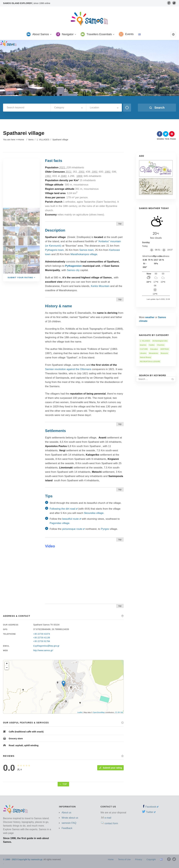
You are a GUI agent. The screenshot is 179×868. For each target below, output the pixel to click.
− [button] (7, 668)
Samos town (87, 250)
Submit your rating (110, 768)
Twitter (151, 812)
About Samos (39, 34)
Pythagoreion (73, 266)
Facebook (152, 807)
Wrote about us (70, 818)
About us (66, 813)
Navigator (66, 34)
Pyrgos (105, 529)
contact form (111, 823)
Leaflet (80, 712)
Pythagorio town (54, 250)
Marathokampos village (84, 254)
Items (31, 140)
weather (150, 317)
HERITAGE (165, 349)
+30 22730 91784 (42, 641)
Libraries (143, 353)
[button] (173, 34)
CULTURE (144, 349)
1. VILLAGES (43, 140)
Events (126, 34)
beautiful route (72, 519)
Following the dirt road (64, 509)
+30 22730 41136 (42, 638)
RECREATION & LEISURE (150, 361)
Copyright (151, 859)
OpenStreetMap (99, 712)
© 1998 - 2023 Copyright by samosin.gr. (23, 859)
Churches (161, 345)
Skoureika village (94, 513)
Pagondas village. (60, 523)
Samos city (73, 270)
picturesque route (73, 529)
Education (154, 349)
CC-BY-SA (119, 712)
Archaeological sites (160, 341)
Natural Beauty (145, 357)
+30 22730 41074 (42, 634)
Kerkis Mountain (100, 286)
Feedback (67, 828)
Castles (152, 345)
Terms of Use (124, 859)
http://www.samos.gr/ (43, 650)
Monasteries (153, 353)
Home (21, 140)
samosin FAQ (69, 823)
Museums (164, 353)
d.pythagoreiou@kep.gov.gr (46, 646)
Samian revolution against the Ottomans (68, 369)
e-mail (108, 818)
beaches (143, 345)
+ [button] (7, 664)
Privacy (138, 859)
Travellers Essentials (97, 34)
